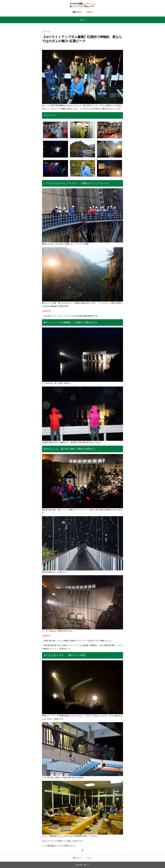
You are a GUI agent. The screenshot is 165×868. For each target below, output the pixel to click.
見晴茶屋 (88, 716)
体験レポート (77, 12)
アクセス (89, 12)
